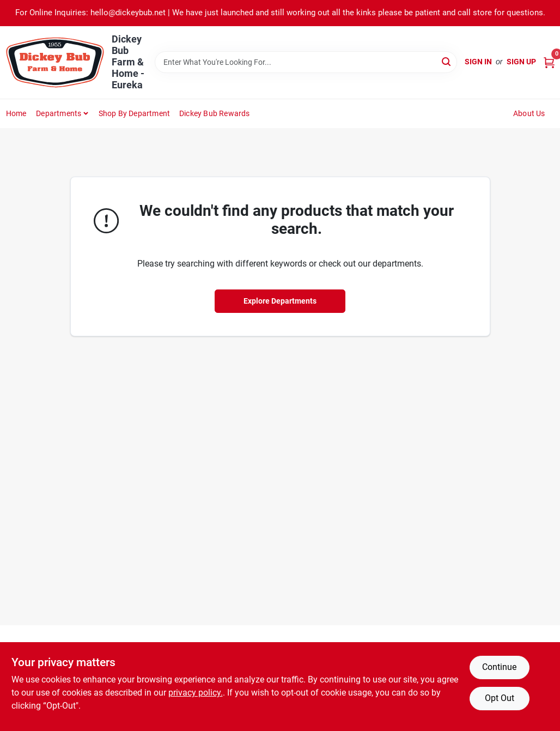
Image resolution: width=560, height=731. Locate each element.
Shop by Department (135, 113)
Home (16, 113)
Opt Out (500, 698)
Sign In (478, 62)
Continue (499, 667)
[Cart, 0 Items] (549, 62)
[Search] (447, 61)
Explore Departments (280, 301)
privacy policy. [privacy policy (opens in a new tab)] (196, 693)
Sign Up (521, 62)
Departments (59, 113)
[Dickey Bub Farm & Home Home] (55, 62)
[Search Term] (306, 62)
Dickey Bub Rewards (215, 113)
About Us (529, 113)
